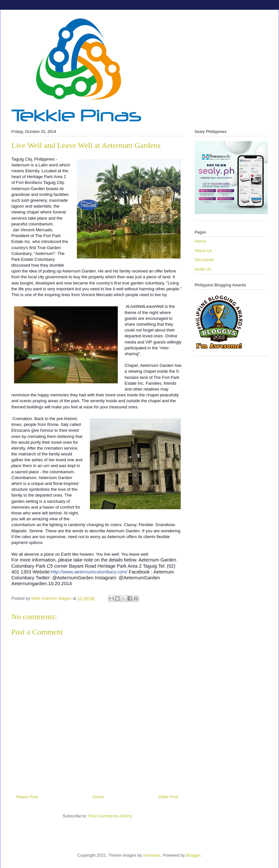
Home (98, 797)
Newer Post (27, 797)
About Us (203, 251)
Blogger (193, 855)
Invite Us (203, 269)
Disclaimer (205, 260)
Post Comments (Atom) (110, 816)
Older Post (169, 797)
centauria (152, 855)
